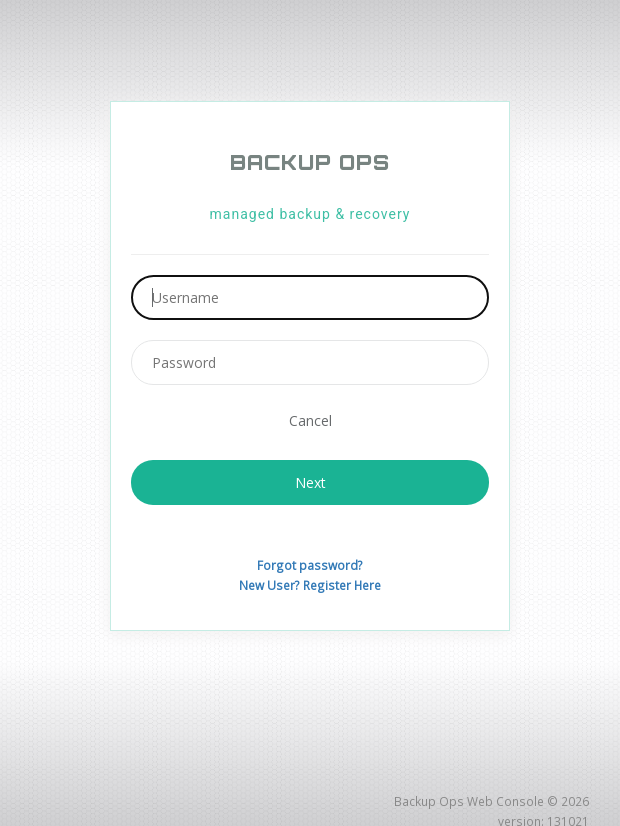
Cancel (310, 419)
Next (310, 480)
